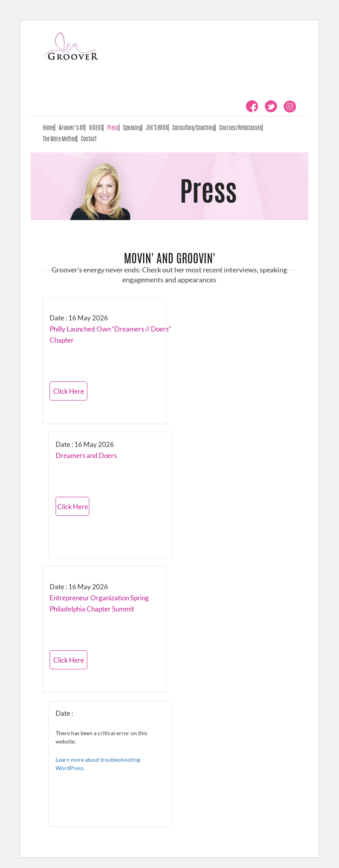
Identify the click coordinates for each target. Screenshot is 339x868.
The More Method (60, 139)
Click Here (69, 391)
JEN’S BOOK (157, 127)
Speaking (132, 127)
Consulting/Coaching (194, 127)
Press (113, 127)
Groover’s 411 (72, 127)
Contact (89, 139)
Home (49, 127)
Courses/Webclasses (241, 127)
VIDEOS (96, 127)
